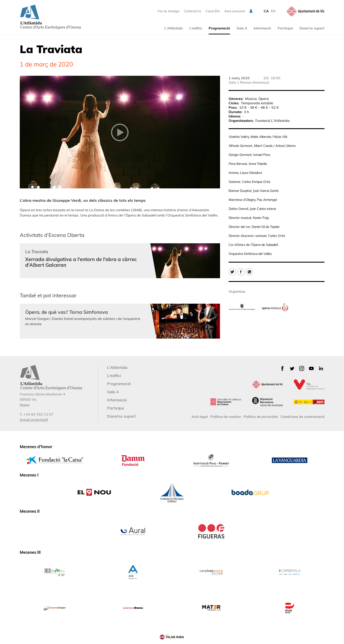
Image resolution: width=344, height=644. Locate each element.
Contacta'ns (193, 11)
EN (273, 11)
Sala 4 (242, 28)
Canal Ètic (213, 11)
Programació (219, 28)
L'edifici (196, 28)
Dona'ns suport (312, 28)
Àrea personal (235, 11)
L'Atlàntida (174, 28)
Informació (262, 28)
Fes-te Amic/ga (169, 11)
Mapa (25, 405)
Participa (285, 28)
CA (266, 11)
